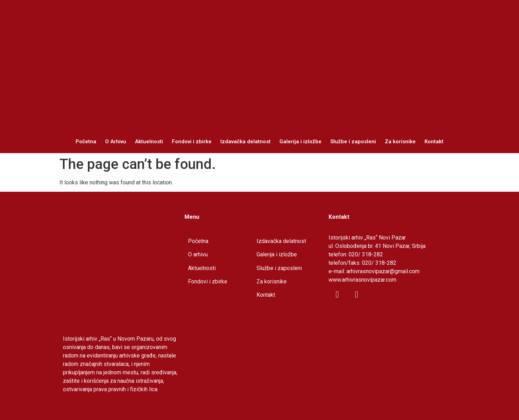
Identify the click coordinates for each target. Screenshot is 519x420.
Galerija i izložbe (300, 142)
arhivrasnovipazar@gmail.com (383, 271)
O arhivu (198, 254)
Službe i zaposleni (353, 142)
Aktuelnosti (149, 142)
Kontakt (434, 142)
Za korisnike (400, 142)
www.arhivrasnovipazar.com (362, 280)
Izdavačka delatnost (245, 142)
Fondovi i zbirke (192, 142)
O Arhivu (116, 142)
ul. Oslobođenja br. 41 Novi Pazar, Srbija (377, 246)
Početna (86, 142)
